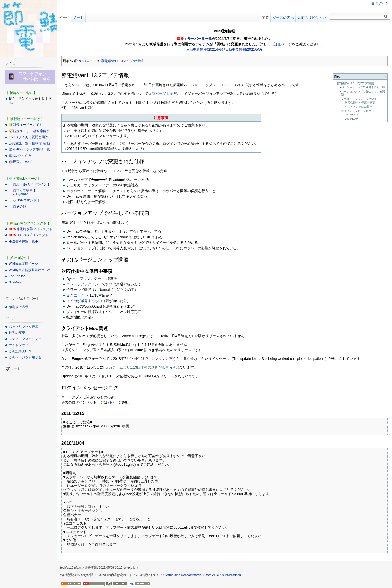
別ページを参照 (164, 94)
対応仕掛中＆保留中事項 (360, 102)
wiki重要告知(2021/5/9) (244, 49)
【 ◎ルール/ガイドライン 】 (30, 184)
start (82, 61)
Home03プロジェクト (32, 235)
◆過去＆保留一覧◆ (24, 241)
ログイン (382, 3)
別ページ (115, 402)
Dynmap (22, 194)
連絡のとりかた (20, 156)
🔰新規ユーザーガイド (26, 125)
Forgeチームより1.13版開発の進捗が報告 (136, 367)
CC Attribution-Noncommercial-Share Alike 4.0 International (201, 575)
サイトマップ (19, 345)
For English (17, 276)
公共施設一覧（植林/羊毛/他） (31, 143)
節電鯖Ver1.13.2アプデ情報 (122, 61)
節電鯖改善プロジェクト (34, 229)
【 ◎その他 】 (20, 207)
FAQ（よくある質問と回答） (30, 137)
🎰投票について (21, 162)
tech (93, 61)
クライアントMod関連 (359, 107)
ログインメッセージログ (356, 111)
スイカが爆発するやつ (84, 301)
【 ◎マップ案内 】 (23, 190)
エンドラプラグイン (82, 284)
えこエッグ (75, 295)
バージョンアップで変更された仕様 (363, 87)
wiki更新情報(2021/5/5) (205, 49)
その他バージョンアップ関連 (359, 99)
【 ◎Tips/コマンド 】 (25, 200)
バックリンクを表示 (24, 327)
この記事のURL (20, 351)
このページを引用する (25, 357)
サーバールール (200, 39)
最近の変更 (17, 333)
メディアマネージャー (25, 339)
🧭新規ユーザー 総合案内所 (29, 131)
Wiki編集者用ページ (23, 264)
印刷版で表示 (19, 307)
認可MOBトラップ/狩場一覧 (29, 149)
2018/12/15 (352, 115)
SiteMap (15, 282)
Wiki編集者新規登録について (30, 270)
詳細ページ (283, 44)
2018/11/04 (352, 119)
